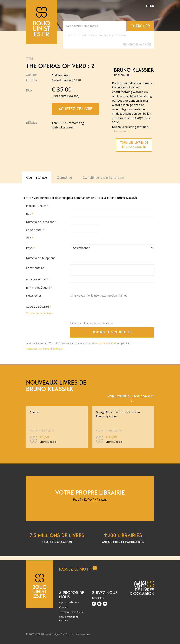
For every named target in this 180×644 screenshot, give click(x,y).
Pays (29, 248)
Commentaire (35, 268)
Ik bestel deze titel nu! (112, 332)
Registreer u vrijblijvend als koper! (45, 349)
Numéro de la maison (40, 222)
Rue (29, 214)
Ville (29, 238)
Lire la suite (122, 131)
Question (65, 177)
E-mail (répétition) (38, 287)
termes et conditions (105, 343)
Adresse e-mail (36, 279)
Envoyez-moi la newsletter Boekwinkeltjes (99, 295)
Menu (150, 6)
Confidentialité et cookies (69, 619)
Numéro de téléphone (41, 258)
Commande (37, 177)
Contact (63, 607)
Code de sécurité (37, 306)
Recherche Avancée (137, 44)
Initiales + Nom (36, 206)
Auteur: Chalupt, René (109, 430)
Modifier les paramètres (39, 313)
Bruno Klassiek (134, 70)
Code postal (34, 230)
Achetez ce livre (75, 109)
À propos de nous (69, 602)
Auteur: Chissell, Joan (42, 430)
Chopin (34, 412)
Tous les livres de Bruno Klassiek (134, 145)
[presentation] (99, 311)
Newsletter (34, 295)
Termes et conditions (71, 612)
